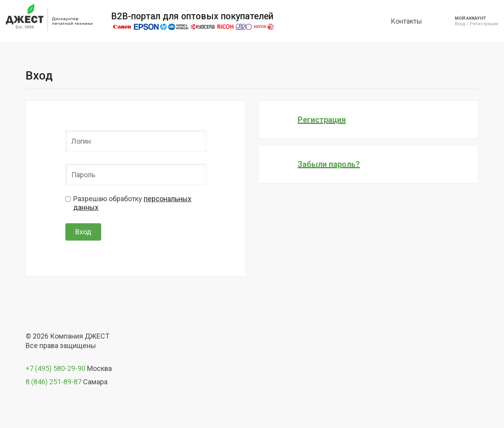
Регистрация (484, 24)
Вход (460, 24)
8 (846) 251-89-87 (54, 382)
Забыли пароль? (329, 164)
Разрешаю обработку (132, 203)
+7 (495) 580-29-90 (56, 368)
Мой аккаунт (470, 18)
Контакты (406, 21)
